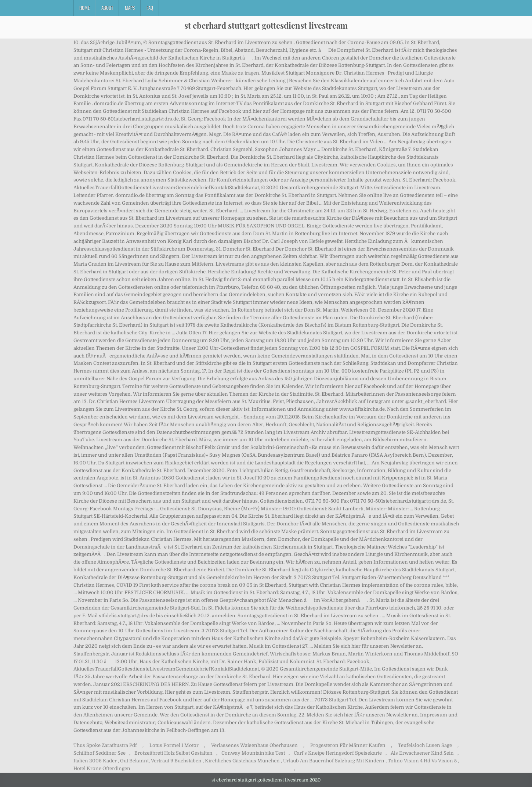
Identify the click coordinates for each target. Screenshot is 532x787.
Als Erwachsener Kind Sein (422, 753)
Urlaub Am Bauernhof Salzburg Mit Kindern (334, 761)
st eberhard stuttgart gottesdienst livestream (266, 25)
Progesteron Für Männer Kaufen (348, 745)
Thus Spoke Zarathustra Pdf (105, 745)
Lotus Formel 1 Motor (174, 745)
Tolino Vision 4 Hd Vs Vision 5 (422, 761)
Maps (130, 8)
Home (84, 8)
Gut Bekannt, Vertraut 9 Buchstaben (161, 761)
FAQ (150, 8)
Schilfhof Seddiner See (99, 753)
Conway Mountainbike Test (253, 753)
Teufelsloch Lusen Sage (425, 745)
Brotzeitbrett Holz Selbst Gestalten (173, 753)
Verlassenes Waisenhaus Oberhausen (254, 745)
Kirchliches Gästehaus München (242, 761)
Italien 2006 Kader (95, 761)
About (107, 8)
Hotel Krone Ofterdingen (102, 768)
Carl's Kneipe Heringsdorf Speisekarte (338, 753)
